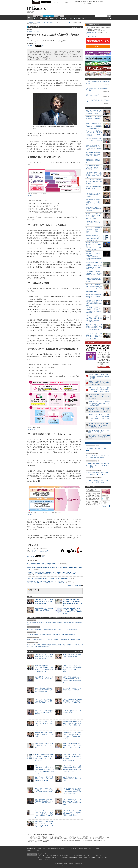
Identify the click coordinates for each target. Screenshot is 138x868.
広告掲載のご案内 (55, 848)
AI (58, 19)
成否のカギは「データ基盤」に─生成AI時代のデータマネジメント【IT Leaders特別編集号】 (52, 629)
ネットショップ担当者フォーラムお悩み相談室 (66, 858)
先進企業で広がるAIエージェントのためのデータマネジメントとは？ (44, 745)
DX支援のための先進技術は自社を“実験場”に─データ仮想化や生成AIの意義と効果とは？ (52, 573)
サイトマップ (96, 848)
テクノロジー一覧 (41, 22)
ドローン (83, 3)
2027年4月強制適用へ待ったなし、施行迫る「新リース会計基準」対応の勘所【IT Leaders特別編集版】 (54, 623)
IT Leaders (36, 8)
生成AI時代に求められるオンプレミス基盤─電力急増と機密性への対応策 (72, 779)
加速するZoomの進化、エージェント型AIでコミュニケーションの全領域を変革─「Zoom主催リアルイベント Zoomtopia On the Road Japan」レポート (44, 769)
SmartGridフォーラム (97, 856)
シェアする (30, 46)
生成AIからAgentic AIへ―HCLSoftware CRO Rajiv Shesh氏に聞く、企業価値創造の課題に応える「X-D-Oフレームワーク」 (93, 295)
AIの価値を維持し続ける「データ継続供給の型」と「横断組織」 (94, 161)
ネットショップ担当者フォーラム (46, 858)
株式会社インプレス (43, 854)
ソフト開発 (90, 2)
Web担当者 (78, 2)
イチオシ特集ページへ (104, 367)
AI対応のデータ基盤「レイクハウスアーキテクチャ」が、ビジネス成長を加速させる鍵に (44, 602)
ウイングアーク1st (34, 592)
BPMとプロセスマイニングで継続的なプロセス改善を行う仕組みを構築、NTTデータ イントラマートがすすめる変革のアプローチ (94, 328)
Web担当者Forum (66, 856)
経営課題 (38, 16)
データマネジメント (81, 19)
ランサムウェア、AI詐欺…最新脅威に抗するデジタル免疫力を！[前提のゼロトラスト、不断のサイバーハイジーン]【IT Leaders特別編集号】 (55, 646)
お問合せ (29, 851)
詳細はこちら (105, 506)
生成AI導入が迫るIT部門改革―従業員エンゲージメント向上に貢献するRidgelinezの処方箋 (44, 779)
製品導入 (67, 2)
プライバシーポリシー (72, 848)
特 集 (59, 16)
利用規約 (40, 848)
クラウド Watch (87, 856)
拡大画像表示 (31, 195)
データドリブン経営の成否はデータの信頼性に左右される (43, 564)
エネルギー (78, 3)
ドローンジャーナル (102, 858)
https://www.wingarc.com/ (39, 551)
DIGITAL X (94, 858)
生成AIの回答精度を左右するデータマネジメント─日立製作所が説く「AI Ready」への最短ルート (72, 723)
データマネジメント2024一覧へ (74, 585)
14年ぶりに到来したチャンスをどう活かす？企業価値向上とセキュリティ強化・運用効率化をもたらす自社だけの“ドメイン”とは (94, 266)
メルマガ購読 (47, 848)
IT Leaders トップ (31, 22)
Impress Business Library (92, 32)
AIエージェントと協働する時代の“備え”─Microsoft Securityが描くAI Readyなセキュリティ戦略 (44, 790)
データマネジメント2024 (64, 22)
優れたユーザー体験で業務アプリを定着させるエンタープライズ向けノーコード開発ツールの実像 (72, 745)
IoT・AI (95, 2)
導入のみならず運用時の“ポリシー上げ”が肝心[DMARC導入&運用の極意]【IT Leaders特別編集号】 (54, 640)
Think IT (59, 856)
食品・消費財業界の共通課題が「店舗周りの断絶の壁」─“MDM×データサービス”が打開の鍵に (44, 801)
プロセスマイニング (50, 19)
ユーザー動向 (39, 19)
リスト (43, 46)
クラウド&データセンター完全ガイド (47, 856)
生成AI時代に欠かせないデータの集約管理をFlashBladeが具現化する (46, 582)
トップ (30, 17)
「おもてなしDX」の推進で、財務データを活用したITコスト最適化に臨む (47, 578)
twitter (28, 12)
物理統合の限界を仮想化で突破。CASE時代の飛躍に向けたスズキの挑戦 (44, 734)
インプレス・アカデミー (44, 860)
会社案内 (63, 848)
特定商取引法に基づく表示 (85, 848)
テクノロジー (48, 16)
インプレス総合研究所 (77, 856)
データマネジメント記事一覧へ (74, 27)
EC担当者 (84, 2)
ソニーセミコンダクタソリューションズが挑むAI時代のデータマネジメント (44, 723)
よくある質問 (36, 851)
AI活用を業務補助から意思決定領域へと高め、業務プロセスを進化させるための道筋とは (44, 690)
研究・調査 (100, 2)
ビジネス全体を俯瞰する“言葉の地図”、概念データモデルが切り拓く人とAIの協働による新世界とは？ (72, 701)
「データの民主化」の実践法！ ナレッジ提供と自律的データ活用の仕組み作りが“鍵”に (44, 701)
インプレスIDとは (91, 36)
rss (33, 12)
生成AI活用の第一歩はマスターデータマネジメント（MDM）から (94, 140)
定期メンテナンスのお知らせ (93, 95)
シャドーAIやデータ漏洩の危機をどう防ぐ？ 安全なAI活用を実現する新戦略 (44, 712)
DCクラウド (57, 2)
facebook (30, 12)
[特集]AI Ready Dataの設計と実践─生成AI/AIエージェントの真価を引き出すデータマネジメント (98, 348)
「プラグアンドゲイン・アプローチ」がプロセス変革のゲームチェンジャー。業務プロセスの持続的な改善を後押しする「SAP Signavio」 (44, 814)
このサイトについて (32, 848)
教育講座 (89, 3)
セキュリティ (70, 19)
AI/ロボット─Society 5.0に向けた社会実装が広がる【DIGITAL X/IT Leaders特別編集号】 (51, 635)
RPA (63, 19)
